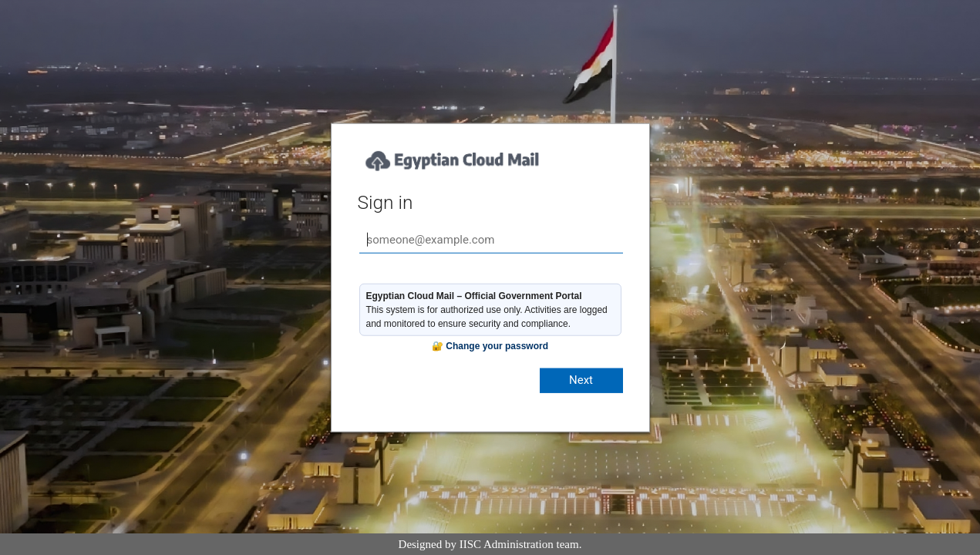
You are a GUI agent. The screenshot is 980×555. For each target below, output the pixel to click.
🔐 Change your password (490, 346)
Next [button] (581, 380)
